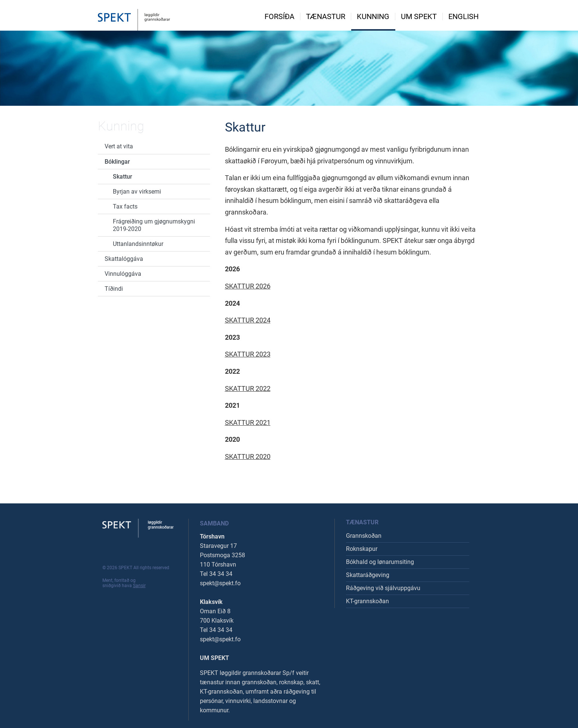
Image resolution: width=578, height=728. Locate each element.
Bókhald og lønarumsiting (380, 562)
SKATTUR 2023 (248, 354)
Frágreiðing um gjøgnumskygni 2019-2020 (154, 225)
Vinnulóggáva (123, 274)
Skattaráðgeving (368, 575)
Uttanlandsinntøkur (138, 244)
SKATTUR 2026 (248, 286)
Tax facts (125, 206)
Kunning (373, 16)
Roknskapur (362, 549)
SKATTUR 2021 (248, 422)
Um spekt (419, 16)
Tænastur (326, 16)
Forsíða (279, 16)
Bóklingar (117, 162)
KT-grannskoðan (367, 601)
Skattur (123, 177)
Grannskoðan (364, 536)
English (463, 16)
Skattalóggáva (124, 259)
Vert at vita (119, 146)
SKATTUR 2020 (248, 456)
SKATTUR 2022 (248, 388)
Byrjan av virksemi (137, 192)
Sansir (139, 586)
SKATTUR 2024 (248, 320)
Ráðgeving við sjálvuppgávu (383, 588)
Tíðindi (114, 289)
